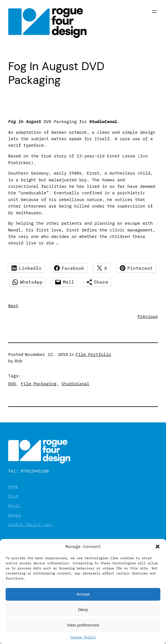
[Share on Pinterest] (136, 268)
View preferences (83, 625)
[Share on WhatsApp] (27, 282)
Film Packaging (39, 384)
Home (13, 486)
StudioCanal (75, 384)
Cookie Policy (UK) (31, 525)
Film (13, 496)
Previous (148, 316)
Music (15, 506)
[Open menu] (154, 12)
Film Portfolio (93, 354)
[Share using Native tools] (97, 282)
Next (13, 306)
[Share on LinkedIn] (26, 268)
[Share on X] (102, 268)
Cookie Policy (83, 637)
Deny (83, 610)
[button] (158, 547)
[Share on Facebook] (69, 268)
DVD (12, 384)
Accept (83, 594)
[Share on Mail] (65, 282)
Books (15, 515)
